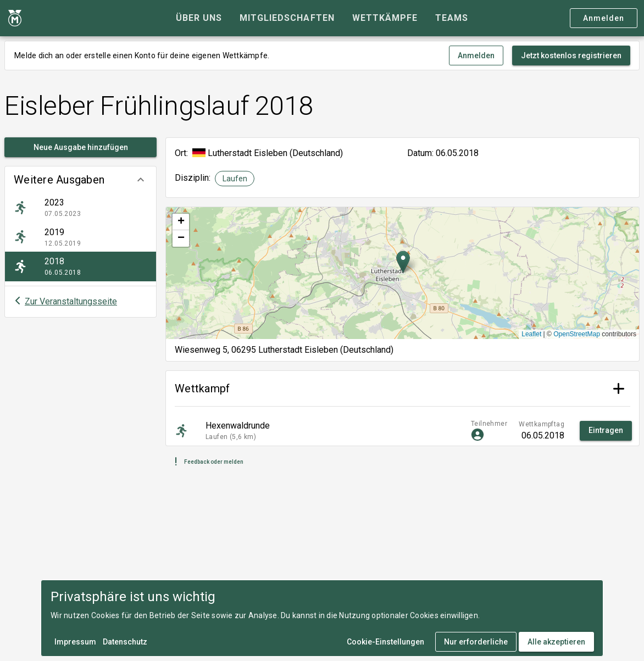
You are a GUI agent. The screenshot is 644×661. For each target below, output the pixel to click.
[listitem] (80, 208)
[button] (80, 180)
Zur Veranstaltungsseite (71, 301)
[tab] (199, 18)
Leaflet (531, 334)
